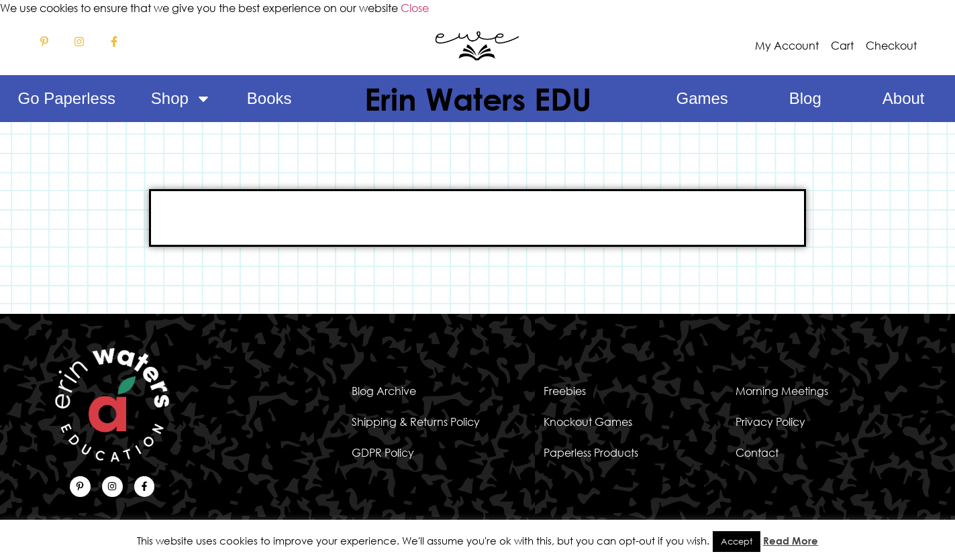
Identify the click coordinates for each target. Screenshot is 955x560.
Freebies (565, 391)
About (904, 98)
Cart (842, 46)
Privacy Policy (770, 422)
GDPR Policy (383, 453)
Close (415, 8)
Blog (805, 98)
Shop (181, 99)
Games (702, 98)
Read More (791, 541)
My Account (787, 46)
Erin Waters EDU (478, 99)
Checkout (891, 46)
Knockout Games (588, 422)
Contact (757, 453)
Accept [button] (737, 541)
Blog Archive (384, 391)
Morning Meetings (782, 391)
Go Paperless (66, 98)
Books (269, 98)
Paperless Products (591, 453)
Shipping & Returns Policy (416, 422)
